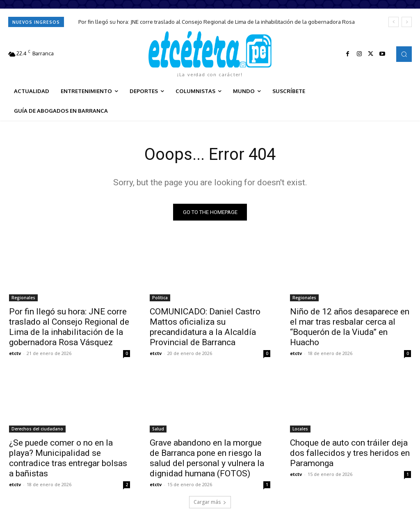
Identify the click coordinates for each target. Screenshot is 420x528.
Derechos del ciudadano (37, 428)
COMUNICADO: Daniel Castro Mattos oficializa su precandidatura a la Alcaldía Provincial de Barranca (205, 327)
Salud (158, 428)
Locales (300, 428)
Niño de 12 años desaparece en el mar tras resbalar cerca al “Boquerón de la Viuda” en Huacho (350, 327)
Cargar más (210, 502)
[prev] (394, 22)
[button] (404, 54)
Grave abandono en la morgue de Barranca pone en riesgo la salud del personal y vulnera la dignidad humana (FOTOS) (207, 458)
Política (160, 298)
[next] (407, 22)
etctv (15, 353)
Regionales (23, 298)
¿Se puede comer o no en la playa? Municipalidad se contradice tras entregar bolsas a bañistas (68, 458)
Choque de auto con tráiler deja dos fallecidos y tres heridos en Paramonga (350, 453)
